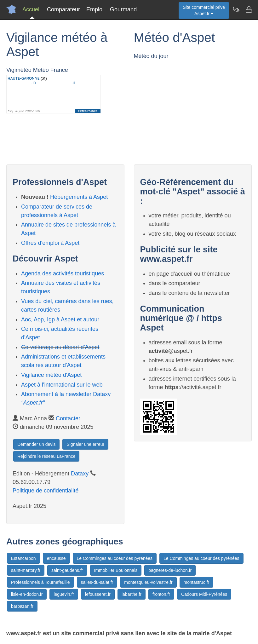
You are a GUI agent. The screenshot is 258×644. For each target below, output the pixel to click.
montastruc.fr (197, 582)
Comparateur (63, 9)
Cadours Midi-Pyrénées (204, 594)
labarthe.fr (132, 594)
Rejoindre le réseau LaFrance (46, 456)
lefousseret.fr (98, 594)
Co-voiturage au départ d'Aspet (60, 347)
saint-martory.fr (26, 570)
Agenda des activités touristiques (63, 273)
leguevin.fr (64, 594)
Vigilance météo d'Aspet (51, 375)
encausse (56, 558)
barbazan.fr (22, 606)
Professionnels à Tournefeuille (40, 582)
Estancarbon (23, 558)
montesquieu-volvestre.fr (148, 582)
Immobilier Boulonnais (116, 570)
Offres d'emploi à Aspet (50, 243)
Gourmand (123, 9)
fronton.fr (161, 594)
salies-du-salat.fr (97, 582)
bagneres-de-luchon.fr (170, 570)
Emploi (95, 9)
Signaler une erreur (85, 444)
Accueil (32, 9)
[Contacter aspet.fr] (249, 9)
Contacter (68, 418)
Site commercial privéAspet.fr (204, 10)
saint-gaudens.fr (67, 570)
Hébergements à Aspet (79, 197)
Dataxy (80, 474)
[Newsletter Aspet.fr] (236, 9)
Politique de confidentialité (46, 491)
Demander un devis (36, 444)
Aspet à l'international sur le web (62, 385)
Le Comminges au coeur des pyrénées (115, 558)
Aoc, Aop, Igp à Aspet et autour (60, 319)
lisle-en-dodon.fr (27, 594)
